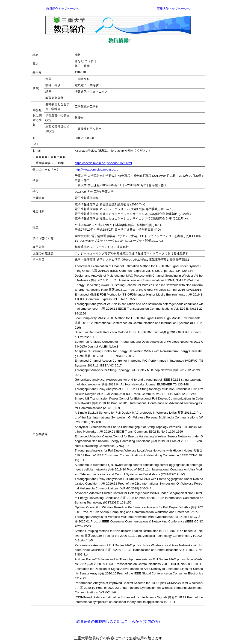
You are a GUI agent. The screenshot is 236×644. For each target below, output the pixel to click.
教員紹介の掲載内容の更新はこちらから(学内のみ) (118, 621)
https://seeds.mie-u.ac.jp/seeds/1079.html (103, 163)
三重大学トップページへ (173, 9)
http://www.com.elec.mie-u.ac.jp (96, 169)
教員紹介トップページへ (63, 9)
